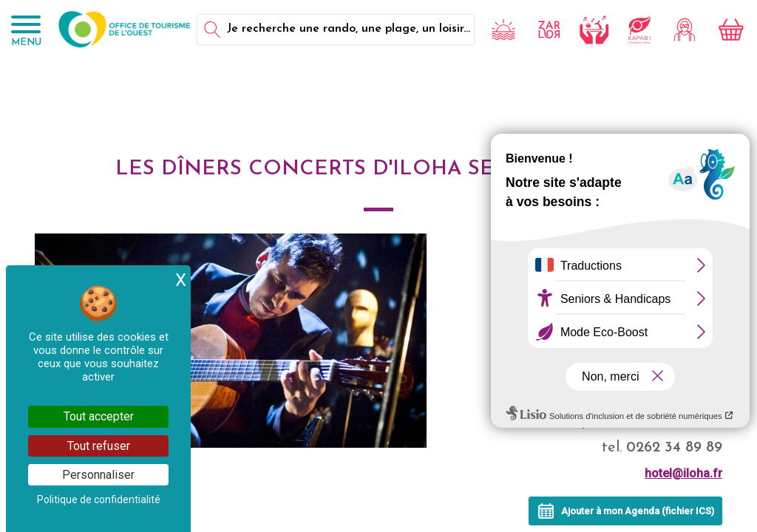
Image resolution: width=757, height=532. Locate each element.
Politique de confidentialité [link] (99, 499)
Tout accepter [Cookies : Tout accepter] (99, 416)
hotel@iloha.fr (683, 473)
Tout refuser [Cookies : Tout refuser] (99, 446)
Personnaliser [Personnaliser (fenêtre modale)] (98, 475)
